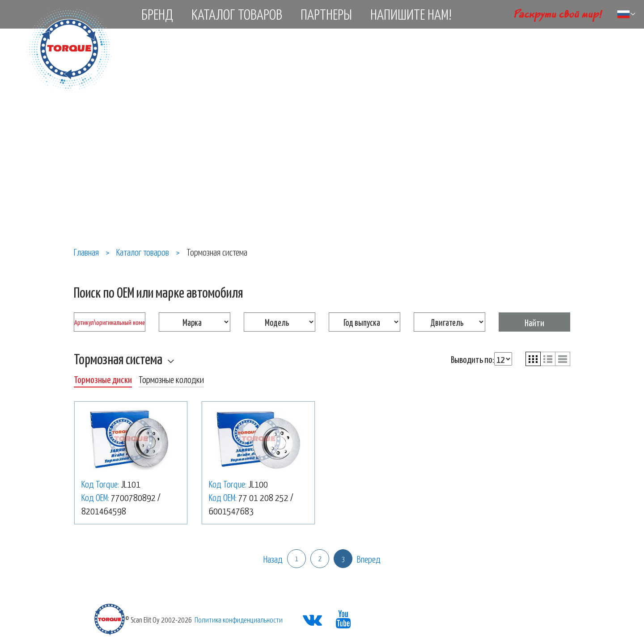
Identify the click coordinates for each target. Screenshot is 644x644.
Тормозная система (118, 358)
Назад (273, 559)
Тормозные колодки (171, 379)
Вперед (369, 559)
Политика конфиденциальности (239, 619)
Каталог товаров (237, 14)
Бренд (157, 14)
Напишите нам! (411, 14)
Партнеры (326, 14)
